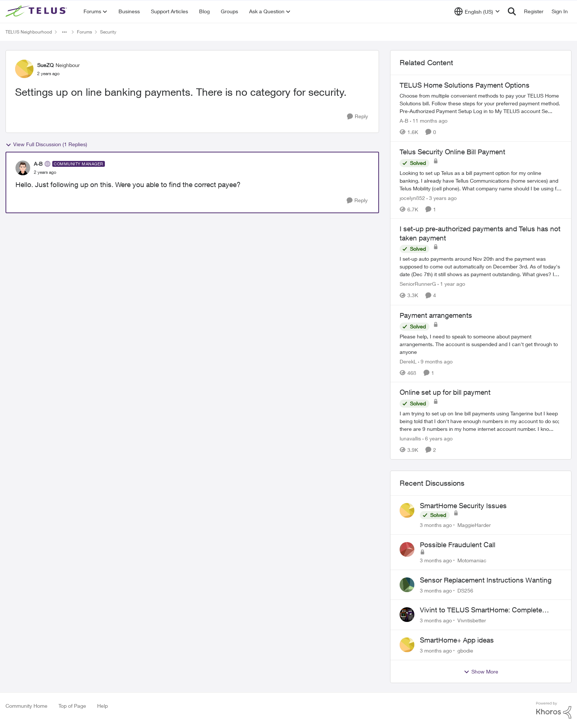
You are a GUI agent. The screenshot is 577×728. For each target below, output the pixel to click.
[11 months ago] (429, 121)
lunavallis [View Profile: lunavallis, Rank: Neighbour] (410, 438)
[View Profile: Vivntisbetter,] (407, 615)
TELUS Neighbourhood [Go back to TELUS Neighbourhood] (29, 32)
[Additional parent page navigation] (64, 32)
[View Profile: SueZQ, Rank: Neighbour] (24, 69)
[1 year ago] (451, 284)
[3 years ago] (442, 198)
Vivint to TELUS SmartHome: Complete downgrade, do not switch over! (481, 610)
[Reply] (357, 117)
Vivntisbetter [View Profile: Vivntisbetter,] (472, 620)
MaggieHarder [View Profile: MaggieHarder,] (474, 525)
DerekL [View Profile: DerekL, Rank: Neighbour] (408, 361)
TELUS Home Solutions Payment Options (465, 85)
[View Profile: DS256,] (407, 585)
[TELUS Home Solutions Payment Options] (481, 103)
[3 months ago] (436, 525)
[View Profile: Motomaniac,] (407, 549)
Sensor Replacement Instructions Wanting (486, 580)
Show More (481, 672)
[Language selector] (477, 11)
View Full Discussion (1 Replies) (46, 144)
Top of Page (72, 706)
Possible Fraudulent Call (458, 545)
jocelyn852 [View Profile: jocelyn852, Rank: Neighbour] (412, 198)
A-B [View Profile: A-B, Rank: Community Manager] (38, 164)
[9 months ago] (435, 361)
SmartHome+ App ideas (457, 640)
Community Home (26, 706)
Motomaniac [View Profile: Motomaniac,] (472, 560)
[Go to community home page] (37, 11)
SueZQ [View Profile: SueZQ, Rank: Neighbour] (45, 65)
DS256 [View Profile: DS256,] (465, 590)
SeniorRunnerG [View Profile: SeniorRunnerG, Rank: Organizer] (418, 284)
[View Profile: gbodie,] (407, 645)
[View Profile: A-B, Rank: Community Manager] (23, 168)
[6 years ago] (438, 438)
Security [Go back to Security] (108, 32)
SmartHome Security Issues (463, 506)
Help (102, 706)
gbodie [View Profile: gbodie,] (465, 650)
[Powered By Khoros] (554, 710)
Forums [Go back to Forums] (84, 32)
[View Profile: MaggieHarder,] (407, 510)
